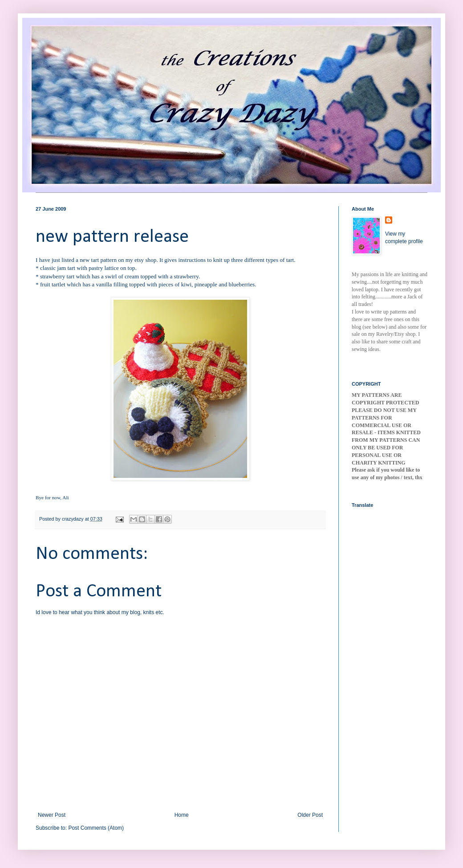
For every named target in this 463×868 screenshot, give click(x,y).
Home (182, 815)
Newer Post (52, 815)
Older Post (310, 815)
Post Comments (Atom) (96, 828)
